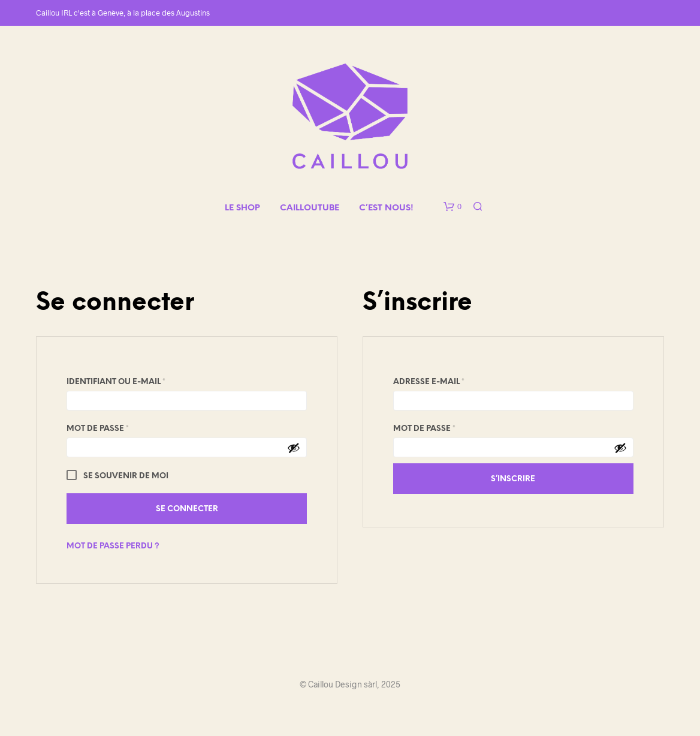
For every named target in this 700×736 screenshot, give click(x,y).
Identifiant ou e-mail (143, 380)
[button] (452, 207)
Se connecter (187, 509)
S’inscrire (513, 479)
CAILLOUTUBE (310, 208)
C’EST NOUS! (386, 208)
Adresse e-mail (455, 380)
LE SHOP (242, 208)
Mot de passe (124, 427)
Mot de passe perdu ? (113, 546)
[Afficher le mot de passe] (294, 448)
